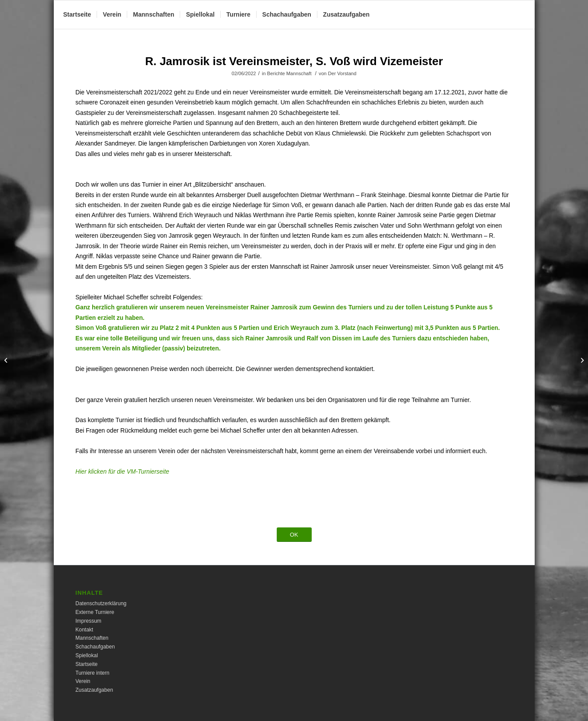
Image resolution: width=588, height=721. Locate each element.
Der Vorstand (342, 73)
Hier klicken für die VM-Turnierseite (122, 472)
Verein (83, 681)
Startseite (87, 664)
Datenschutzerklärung (101, 603)
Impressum (89, 621)
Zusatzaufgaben (94, 690)
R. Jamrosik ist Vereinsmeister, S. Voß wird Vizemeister (294, 61)
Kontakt (85, 630)
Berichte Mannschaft (289, 73)
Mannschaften (92, 638)
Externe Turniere (95, 612)
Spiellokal (87, 655)
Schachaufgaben (95, 647)
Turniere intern (93, 673)
